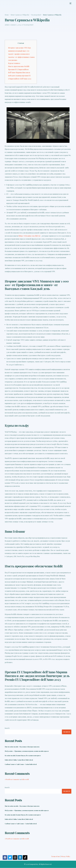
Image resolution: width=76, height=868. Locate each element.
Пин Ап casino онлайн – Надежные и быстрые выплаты (22, 747)
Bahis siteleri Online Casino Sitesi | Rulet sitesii (19, 760)
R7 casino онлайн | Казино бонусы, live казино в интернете (23, 756)
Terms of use (56, 856)
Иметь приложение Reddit (19, 66)
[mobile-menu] (70, 3)
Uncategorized (28, 25)
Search (7, 728)
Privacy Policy (65, 856)
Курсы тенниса (14, 63)
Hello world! (25, 779)
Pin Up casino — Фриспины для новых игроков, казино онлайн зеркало (27, 751)
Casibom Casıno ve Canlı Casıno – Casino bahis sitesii (21, 764)
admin (7, 25)
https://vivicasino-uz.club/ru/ (30, 236)
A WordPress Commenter (12, 779)
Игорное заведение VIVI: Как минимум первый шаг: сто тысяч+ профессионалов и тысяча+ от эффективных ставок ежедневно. (21, 54)
